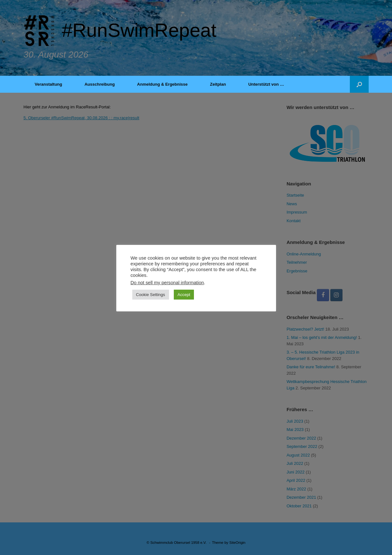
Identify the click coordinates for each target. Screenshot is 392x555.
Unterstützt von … (266, 84)
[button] (359, 84)
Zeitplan (218, 84)
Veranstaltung (49, 84)
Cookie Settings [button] (151, 295)
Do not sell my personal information (167, 283)
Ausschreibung (100, 84)
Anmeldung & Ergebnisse (162, 84)
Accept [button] (184, 295)
